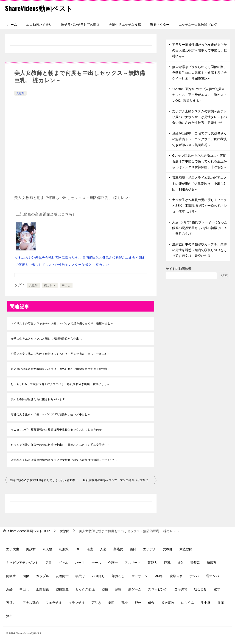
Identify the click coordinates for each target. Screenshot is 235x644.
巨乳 (167, 563)
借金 (151, 603)
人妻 (103, 549)
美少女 (31, 549)
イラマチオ (77, 603)
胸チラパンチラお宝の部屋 (80, 25)
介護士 (113, 563)
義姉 (133, 549)
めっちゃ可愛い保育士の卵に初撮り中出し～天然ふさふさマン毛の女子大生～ (61, 445)
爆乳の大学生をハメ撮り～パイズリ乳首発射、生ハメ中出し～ (51, 414)
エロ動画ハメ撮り (39, 25)
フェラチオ (54, 603)
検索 (224, 275)
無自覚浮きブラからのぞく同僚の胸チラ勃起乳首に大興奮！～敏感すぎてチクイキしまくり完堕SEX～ (199, 73)
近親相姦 (42, 589)
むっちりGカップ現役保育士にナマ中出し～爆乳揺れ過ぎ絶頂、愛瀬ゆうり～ (60, 384)
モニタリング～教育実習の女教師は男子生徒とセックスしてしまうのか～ (58, 430)
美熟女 (118, 549)
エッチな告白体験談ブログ (198, 25)
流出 (9, 616)
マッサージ (140, 576)
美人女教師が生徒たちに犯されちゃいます (38, 399)
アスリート (133, 563)
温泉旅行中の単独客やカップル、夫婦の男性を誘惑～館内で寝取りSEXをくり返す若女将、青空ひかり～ (199, 250)
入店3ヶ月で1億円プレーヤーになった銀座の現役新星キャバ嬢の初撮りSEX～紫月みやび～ (200, 228)
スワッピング (158, 589)
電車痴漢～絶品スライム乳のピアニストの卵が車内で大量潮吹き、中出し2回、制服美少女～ (199, 183)
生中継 (206, 603)
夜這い (11, 603)
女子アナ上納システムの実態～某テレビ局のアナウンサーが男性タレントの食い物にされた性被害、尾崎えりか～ (199, 117)
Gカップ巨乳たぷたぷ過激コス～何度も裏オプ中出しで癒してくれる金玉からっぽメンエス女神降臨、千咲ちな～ (199, 161)
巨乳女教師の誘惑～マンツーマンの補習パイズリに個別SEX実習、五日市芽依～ (120, 480)
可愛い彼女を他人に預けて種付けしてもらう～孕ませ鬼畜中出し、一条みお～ (61, 354)
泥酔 (9, 589)
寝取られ (176, 576)
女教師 (20, 93)
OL (78, 549)
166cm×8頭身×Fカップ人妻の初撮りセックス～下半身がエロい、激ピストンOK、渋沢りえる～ (199, 95)
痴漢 (221, 603)
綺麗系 (212, 563)
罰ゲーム (135, 589)
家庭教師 (186, 549)
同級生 (11, 576)
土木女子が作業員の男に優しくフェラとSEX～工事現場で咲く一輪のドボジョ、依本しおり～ (199, 206)
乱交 (125, 603)
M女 (180, 563)
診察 (118, 589)
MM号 (159, 576)
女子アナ (150, 549)
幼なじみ (200, 589)
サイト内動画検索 (179, 269)
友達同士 (62, 576)
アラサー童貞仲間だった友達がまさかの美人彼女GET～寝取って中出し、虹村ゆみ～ (200, 50)
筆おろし (118, 576)
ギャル (63, 563)
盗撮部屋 (62, 589)
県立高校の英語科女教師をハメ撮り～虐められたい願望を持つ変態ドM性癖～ (60, 369)
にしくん (187, 603)
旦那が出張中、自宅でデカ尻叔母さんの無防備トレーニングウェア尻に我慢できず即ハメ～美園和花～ (199, 139)
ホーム (12, 25)
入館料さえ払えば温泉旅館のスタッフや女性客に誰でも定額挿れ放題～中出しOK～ (64, 460)
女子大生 (13, 549)
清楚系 (195, 563)
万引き (96, 603)
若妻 (90, 549)
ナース (96, 563)
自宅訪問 (181, 589)
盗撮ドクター (160, 25)
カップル (42, 576)
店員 (48, 563)
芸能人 (152, 563)
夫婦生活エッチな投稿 (125, 25)
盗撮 (105, 589)
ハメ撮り (98, 576)
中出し (66, 285)
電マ (217, 589)
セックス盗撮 (85, 589)
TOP (29, 531)
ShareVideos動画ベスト (40, 8)
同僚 (26, 576)
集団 (111, 603)
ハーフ (80, 563)
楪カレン (50, 285)
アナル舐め (31, 603)
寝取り (80, 576)
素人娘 (47, 549)
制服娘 (64, 549)
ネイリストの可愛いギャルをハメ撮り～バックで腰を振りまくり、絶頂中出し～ (62, 323)
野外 (138, 603)
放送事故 (168, 603)
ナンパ (194, 576)
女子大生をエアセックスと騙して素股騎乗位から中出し (46, 339)
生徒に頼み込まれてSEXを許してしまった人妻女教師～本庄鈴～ (45, 480)
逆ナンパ (213, 576)
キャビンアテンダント (22, 563)
